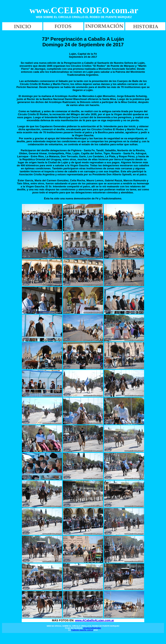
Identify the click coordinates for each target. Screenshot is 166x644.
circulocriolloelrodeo (92, 628)
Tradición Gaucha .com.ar (82, 630)
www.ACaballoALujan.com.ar (94, 620)
